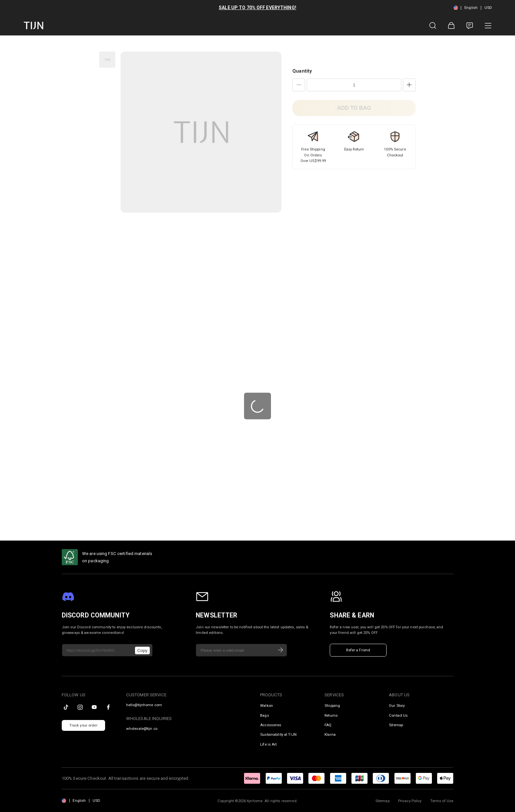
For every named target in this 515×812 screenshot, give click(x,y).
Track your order (83, 725)
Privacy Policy (410, 801)
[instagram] (80, 707)
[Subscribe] (280, 650)
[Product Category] (488, 26)
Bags (265, 715)
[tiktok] (66, 707)
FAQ (328, 725)
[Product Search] (433, 26)
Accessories (271, 725)
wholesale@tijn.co (142, 729)
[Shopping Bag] (451, 26)
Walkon (267, 706)
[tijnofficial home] (34, 25)
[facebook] (108, 707)
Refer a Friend (358, 650)
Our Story (397, 706)
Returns (331, 715)
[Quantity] (354, 85)
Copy (142, 650)
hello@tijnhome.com (144, 705)
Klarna (330, 734)
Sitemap (396, 725)
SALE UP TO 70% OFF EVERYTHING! (257, 8)
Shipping (332, 706)
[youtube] (94, 707)
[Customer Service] (470, 26)
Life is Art (268, 744)
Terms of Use (442, 801)
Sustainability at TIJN (278, 734)
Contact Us (398, 715)
